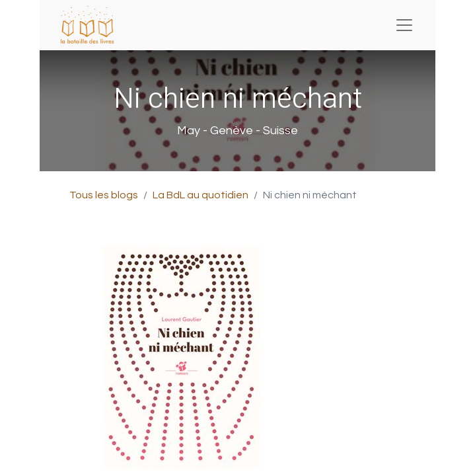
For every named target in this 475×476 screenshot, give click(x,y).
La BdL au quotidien (201, 195)
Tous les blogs (104, 195)
